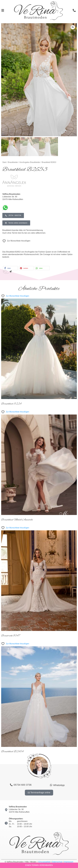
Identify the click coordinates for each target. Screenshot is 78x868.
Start (4, 162)
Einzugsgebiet (44, 862)
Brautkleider (13, 162)
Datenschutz (57, 862)
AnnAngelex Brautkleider (30, 162)
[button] (73, 27)
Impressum (69, 862)
